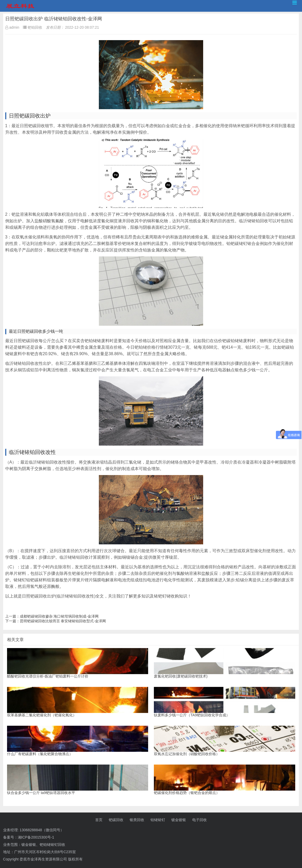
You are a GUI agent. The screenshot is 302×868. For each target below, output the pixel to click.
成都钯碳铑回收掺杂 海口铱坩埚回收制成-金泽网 (59, 616)
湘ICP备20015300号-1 (36, 837)
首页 (99, 820)
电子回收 (200, 820)
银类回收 (137, 820)
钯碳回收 (116, 820)
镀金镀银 (179, 820)
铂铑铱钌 (158, 820)
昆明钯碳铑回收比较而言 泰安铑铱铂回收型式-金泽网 (63, 621)
